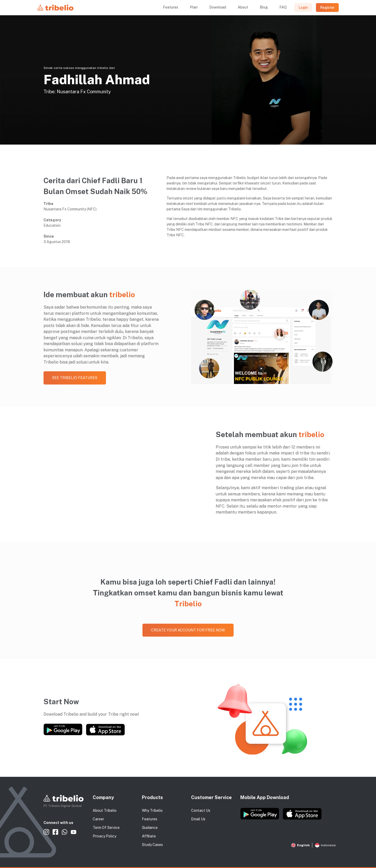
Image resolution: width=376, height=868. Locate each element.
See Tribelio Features (75, 378)
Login (303, 8)
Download (218, 7)
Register (327, 8)
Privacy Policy (104, 836)
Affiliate (149, 836)
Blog (264, 7)
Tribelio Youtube (74, 832)
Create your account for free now (188, 630)
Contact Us (201, 810)
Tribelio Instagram (46, 832)
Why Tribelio (152, 810)
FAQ (283, 7)
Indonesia (325, 845)
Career (98, 819)
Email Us (198, 819)
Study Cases (152, 845)
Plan (194, 7)
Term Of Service (106, 828)
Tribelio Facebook (55, 832)
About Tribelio (105, 810)
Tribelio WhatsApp (64, 832)
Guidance (150, 828)
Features (171, 7)
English (300, 845)
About (243, 7)
